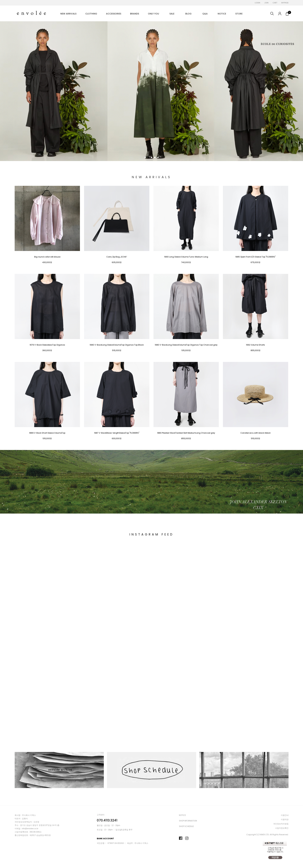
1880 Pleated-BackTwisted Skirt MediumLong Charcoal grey (186, 433)
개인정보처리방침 (281, 824)
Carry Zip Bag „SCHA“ (117, 257)
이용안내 (285, 815)
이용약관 (285, 819)
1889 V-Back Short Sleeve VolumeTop (47, 433)
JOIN (266, 3)
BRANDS (135, 14)
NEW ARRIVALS (68, 14)
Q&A (205, 14)
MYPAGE (285, 3)
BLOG (188, 14)
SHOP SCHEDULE (186, 826)
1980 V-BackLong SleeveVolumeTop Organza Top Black (117, 345)
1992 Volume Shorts (255, 345)
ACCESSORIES (114, 14)
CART (275, 3)
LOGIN (257, 3)
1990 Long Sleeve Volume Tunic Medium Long (186, 257)
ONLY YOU (153, 14)
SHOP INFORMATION (188, 821)
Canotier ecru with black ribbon (256, 433)
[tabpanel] (151, 91)
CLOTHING (91, 14)
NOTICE (222, 14)
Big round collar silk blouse (47, 257)
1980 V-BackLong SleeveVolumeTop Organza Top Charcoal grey (186, 345)
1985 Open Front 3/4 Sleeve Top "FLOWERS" (255, 257)
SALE (172, 14)
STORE (239, 14)
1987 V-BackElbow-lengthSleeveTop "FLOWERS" (117, 433)
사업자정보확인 (282, 828)
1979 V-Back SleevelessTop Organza (47, 345)
